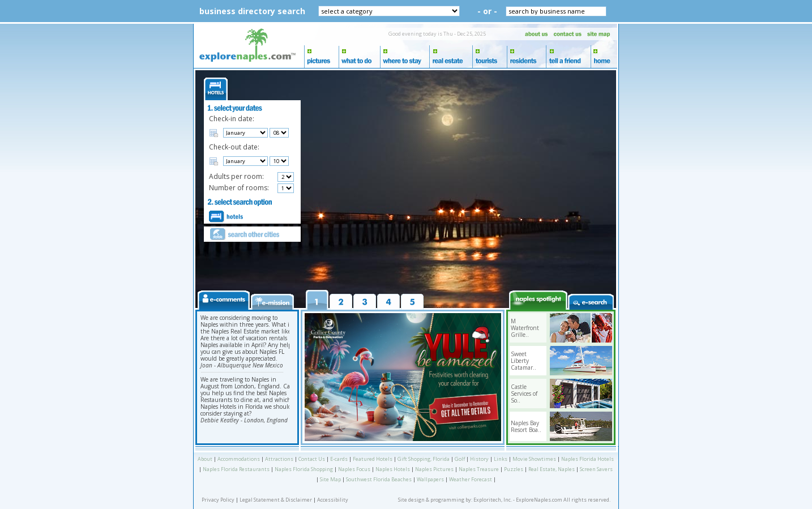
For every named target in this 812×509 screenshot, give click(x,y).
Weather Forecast (471, 479)
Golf (460, 459)
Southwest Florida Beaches (379, 479)
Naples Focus (354, 469)
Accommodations (239, 459)
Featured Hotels (373, 459)
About (205, 459)
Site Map (330, 479)
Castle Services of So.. (524, 393)
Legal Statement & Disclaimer (276, 500)
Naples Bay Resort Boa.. (526, 426)
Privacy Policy (218, 500)
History (479, 459)
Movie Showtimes (534, 459)
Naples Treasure (479, 469)
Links (501, 459)
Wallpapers (430, 479)
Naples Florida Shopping (304, 469)
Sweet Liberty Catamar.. (523, 361)
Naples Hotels (393, 469)
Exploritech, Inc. (493, 500)
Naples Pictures (434, 469)
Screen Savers (596, 469)
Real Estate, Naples (552, 469)
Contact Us (312, 459)
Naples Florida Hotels (587, 459)
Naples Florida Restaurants (236, 469)
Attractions (279, 459)
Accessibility (333, 500)
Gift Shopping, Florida (424, 459)
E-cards (339, 459)
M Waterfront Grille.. (525, 328)
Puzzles (514, 469)
